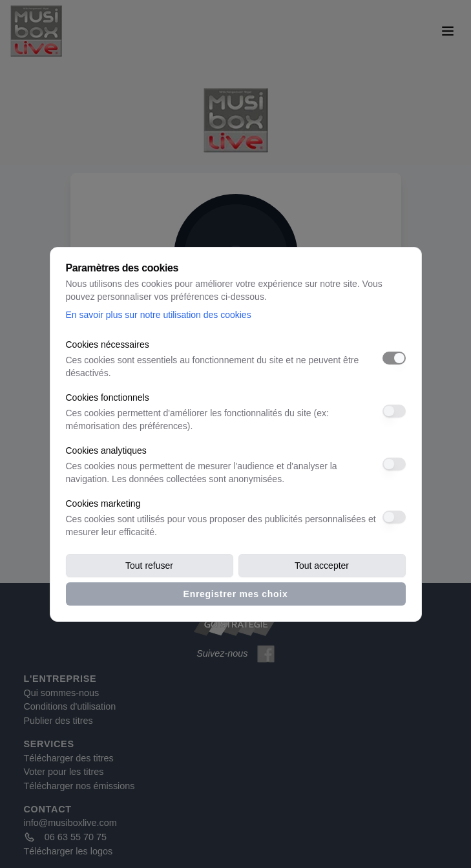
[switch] (394, 358)
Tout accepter (322, 566)
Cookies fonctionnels (108, 397)
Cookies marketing (103, 503)
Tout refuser (149, 566)
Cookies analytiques (106, 450)
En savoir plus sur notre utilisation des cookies (159, 315)
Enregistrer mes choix (236, 594)
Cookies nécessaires (108, 344)
